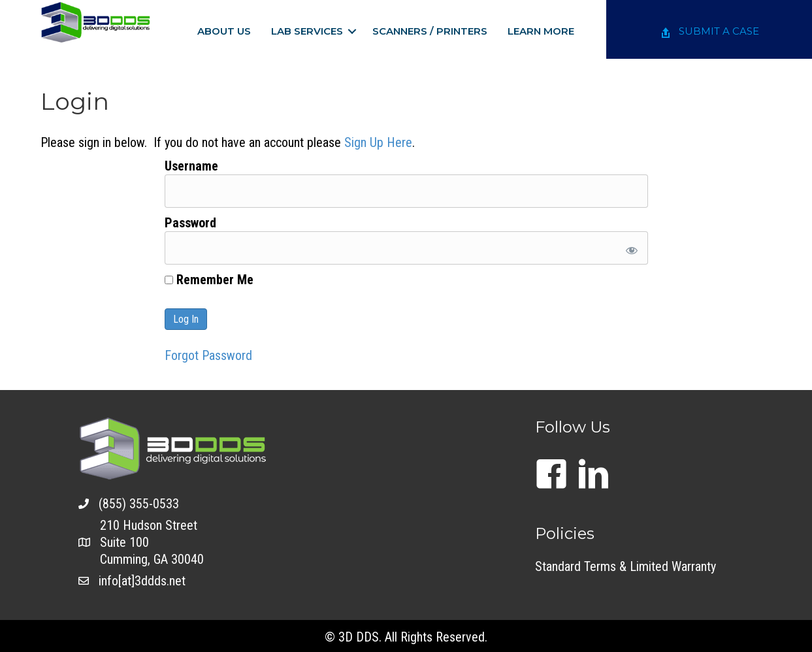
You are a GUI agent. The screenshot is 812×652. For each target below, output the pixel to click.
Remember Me (209, 280)
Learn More (541, 31)
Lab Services (307, 31)
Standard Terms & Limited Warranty (625, 566)
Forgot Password (208, 355)
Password (190, 223)
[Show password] (629, 248)
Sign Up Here (378, 142)
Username (191, 166)
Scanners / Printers (430, 31)
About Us (224, 31)
